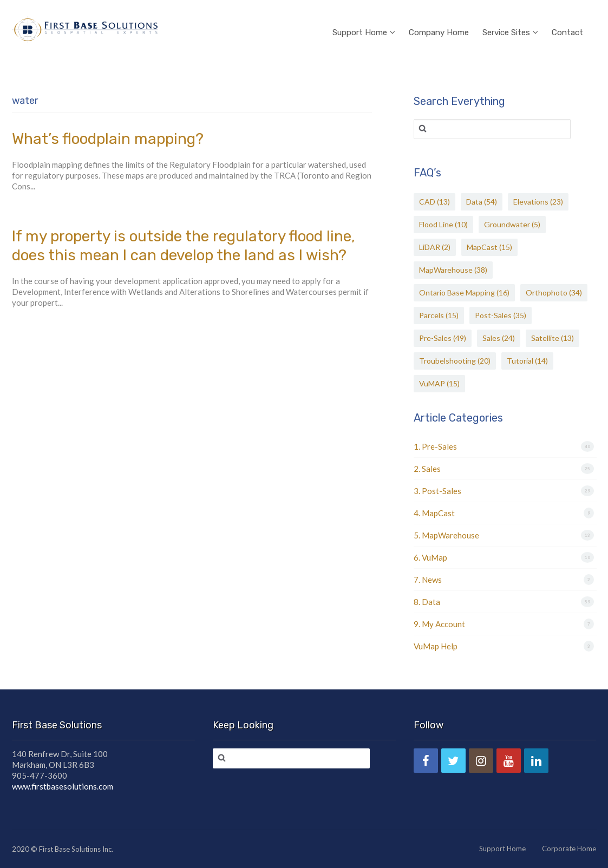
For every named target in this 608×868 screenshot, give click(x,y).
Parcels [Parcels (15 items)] (439, 315)
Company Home (439, 19)
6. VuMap (430, 557)
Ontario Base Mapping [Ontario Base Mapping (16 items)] (464, 292)
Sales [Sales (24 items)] (499, 338)
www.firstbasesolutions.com (63, 786)
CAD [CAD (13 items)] (434, 202)
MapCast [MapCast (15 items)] (489, 247)
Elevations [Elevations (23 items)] (538, 202)
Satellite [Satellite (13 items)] (553, 338)
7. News (428, 580)
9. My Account (439, 624)
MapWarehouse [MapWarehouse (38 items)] (453, 270)
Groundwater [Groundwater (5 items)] (512, 224)
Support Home (364, 19)
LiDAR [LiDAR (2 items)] (435, 247)
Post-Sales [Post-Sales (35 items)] (501, 315)
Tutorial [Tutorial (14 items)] (527, 361)
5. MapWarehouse (446, 535)
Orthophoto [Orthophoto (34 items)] (554, 292)
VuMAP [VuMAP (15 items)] (439, 383)
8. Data (427, 602)
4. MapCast (434, 513)
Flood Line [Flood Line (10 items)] (443, 224)
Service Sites (510, 19)
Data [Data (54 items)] (482, 202)
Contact (567, 19)
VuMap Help (436, 646)
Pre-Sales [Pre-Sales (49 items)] (443, 338)
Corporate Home (569, 849)
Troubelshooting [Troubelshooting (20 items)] (455, 361)
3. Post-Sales (437, 491)
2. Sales (427, 469)
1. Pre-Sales (435, 446)
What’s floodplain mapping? (108, 139)
